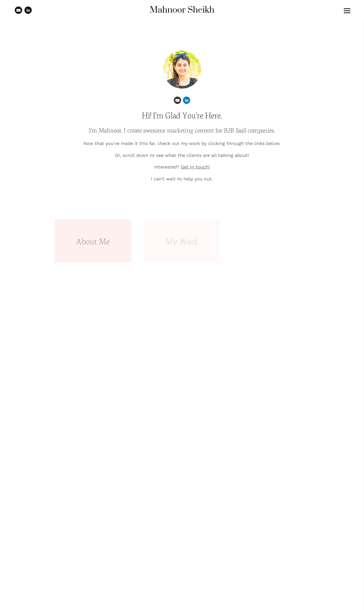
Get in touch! (195, 167)
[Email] (177, 100)
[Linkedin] (187, 100)
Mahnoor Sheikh (182, 10)
